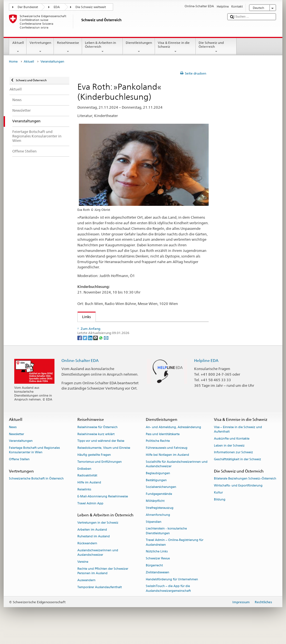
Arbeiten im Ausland (92, 541)
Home (13, 62)
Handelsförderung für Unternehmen (172, 591)
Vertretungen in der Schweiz (98, 534)
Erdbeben (84, 480)
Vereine (83, 574)
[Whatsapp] (101, 349)
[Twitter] (85, 349)
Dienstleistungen (139, 47)
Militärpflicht (155, 513)
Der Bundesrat (28, 7)
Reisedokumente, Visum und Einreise (104, 460)
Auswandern (86, 592)
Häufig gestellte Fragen (94, 467)
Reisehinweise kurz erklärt (96, 446)
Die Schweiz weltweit (91, 7)
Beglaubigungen (158, 485)
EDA (57, 7)
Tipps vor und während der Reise (101, 453)
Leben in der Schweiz (229, 457)
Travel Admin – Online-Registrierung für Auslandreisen (175, 554)
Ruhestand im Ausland (94, 548)
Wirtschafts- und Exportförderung (238, 498)
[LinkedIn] (91, 349)
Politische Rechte (158, 453)
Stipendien (154, 534)
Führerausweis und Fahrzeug (167, 460)
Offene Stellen (19, 471)
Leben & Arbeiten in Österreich (103, 47)
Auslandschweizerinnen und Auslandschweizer (98, 565)
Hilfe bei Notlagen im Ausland (167, 467)
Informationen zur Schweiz (233, 464)
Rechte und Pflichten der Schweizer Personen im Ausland (103, 583)
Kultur (218, 505)
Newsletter (16, 446)
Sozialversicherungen (161, 499)
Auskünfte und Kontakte (232, 451)
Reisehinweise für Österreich (97, 439)
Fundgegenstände (159, 506)
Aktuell (18, 47)
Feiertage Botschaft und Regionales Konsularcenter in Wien (34, 462)
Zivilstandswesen (158, 584)
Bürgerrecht (154, 577)
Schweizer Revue (158, 570)
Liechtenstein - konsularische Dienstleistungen (166, 543)
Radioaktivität (87, 487)
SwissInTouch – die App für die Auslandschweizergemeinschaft (168, 600)
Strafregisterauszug (160, 520)
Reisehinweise (68, 47)
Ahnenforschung (158, 527)
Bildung (220, 511)
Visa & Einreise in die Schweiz (175, 47)
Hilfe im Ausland (89, 494)
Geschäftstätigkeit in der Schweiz (238, 471)
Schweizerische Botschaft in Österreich (36, 491)
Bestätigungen (156, 492)
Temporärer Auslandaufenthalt (100, 599)
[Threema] (96, 349)
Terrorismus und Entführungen (100, 474)
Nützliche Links (157, 563)
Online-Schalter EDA (80, 372)
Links (84, 317)
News (13, 439)
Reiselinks (84, 501)
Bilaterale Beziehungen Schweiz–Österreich (245, 491)
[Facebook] (80, 349)
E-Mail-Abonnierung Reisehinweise (103, 508)
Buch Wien (93, 327)
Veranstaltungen (21, 453)
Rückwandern (87, 555)
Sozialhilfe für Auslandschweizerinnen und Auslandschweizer (177, 476)
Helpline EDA (206, 372)
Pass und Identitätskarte (163, 446)
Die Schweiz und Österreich (216, 47)
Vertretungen (40, 47)
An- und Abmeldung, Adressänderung (173, 439)
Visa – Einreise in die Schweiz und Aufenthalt (238, 441)
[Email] (106, 349)
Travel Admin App (90, 515)
